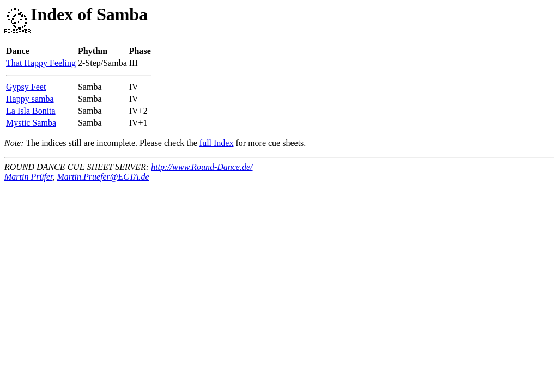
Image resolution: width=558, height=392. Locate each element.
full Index (217, 143)
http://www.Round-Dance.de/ (202, 167)
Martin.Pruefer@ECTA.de (103, 177)
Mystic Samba (31, 123)
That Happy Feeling (41, 63)
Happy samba (30, 99)
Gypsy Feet (26, 87)
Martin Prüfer (28, 177)
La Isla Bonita (31, 111)
